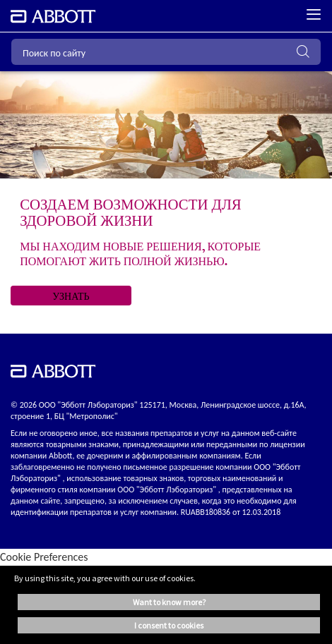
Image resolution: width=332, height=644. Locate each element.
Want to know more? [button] (169, 602)
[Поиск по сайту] (166, 52)
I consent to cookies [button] (169, 625)
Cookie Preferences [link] (44, 557)
